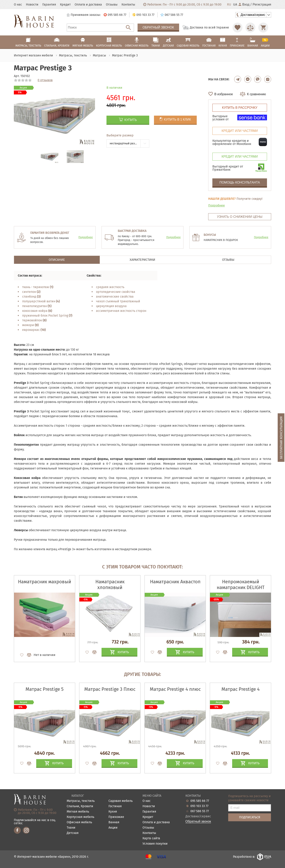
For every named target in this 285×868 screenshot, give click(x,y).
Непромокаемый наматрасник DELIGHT (241, 585)
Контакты (128, 5)
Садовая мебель (121, 801)
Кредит (65, 5)
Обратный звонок (158, 27)
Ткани (71, 828)
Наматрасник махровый (45, 582)
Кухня (113, 812)
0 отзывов (45, 80)
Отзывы (112, 5)
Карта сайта (151, 838)
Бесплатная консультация (281, 438)
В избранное (224, 94)
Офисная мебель (79, 822)
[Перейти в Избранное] (237, 28)
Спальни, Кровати (80, 806)
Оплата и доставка (88, 5)
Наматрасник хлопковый (110, 585)
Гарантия (49, 5)
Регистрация (262, 5)
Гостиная (115, 806)
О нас (18, 5)
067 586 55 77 (200, 811)
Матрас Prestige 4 (241, 689)
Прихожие (116, 817)
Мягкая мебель (78, 812)
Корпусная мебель (80, 817)
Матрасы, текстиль (81, 801)
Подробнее (217, 205)
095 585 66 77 (200, 801)
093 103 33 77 (199, 806)
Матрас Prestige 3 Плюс (110, 689)
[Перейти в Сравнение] (250, 28)
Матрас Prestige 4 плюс (175, 689)
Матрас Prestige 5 (45, 689)
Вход (244, 5)
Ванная (114, 822)
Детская (73, 833)
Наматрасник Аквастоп (175, 582)
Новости (32, 5)
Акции (113, 828)
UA (235, 5)
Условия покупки (155, 844)
